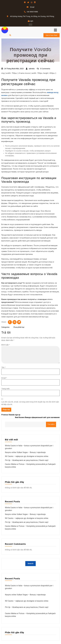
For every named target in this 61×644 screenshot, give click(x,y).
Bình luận (6, 345)
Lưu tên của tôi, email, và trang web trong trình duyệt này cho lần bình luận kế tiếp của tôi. (30, 403)
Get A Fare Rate (52, 35)
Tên (3, 367)
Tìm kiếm (51, 424)
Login (30, 21)
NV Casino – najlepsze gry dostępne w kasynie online (27, 456)
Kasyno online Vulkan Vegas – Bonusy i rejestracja (25, 452)
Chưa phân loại (19, 327)
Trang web (5, 389)
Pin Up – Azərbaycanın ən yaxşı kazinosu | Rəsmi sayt (27, 460)
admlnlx (30, 69)
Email (4, 378)
